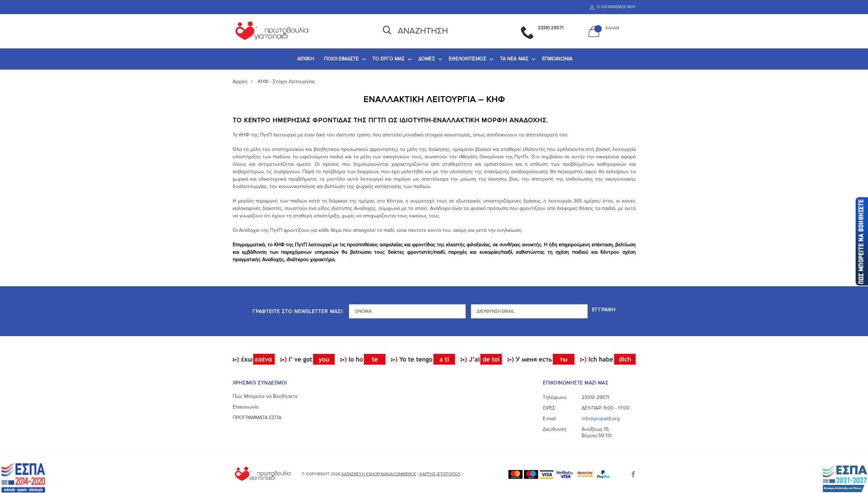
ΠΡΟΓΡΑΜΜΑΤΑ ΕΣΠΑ (257, 417)
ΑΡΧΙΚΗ (305, 59)
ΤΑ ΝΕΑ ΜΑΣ (514, 59)
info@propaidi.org (601, 418)
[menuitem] (305, 59)
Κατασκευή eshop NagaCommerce (379, 474)
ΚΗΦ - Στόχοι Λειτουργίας (287, 81)
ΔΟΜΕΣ (427, 59)
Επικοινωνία (246, 407)
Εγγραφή (604, 309)
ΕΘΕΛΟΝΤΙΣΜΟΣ (467, 59)
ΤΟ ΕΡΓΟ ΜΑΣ (388, 59)
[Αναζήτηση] (387, 31)
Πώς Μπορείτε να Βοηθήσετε (265, 396)
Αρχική (240, 81)
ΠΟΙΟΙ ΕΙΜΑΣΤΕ (341, 59)
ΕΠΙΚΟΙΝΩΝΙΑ (557, 59)
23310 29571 (595, 397)
